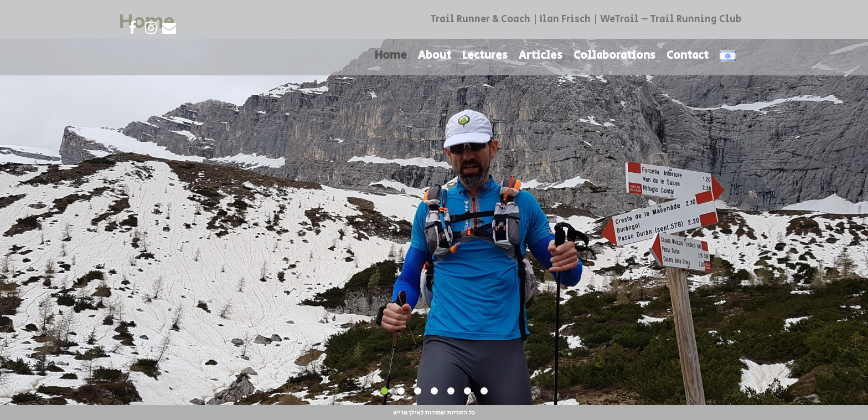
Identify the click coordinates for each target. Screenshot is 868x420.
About (435, 56)
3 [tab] (417, 391)
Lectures (485, 56)
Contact (688, 56)
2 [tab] (401, 391)
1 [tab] (384, 391)
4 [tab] (434, 391)
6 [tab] (467, 391)
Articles (541, 56)
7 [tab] (484, 391)
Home (391, 56)
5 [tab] (451, 391)
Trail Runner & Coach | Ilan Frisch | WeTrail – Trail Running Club (586, 19)
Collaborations (614, 56)
